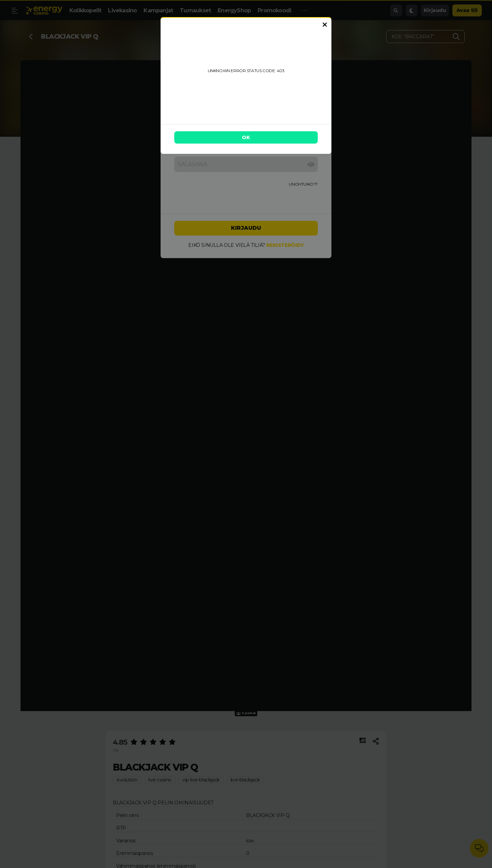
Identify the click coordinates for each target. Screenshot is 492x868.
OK (246, 137)
